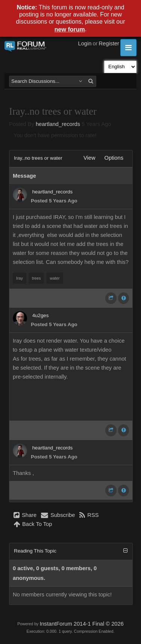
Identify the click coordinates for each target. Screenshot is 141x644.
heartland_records (58, 124)
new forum (70, 29)
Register (109, 43)
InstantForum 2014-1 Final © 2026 (81, 624)
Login (85, 43)
